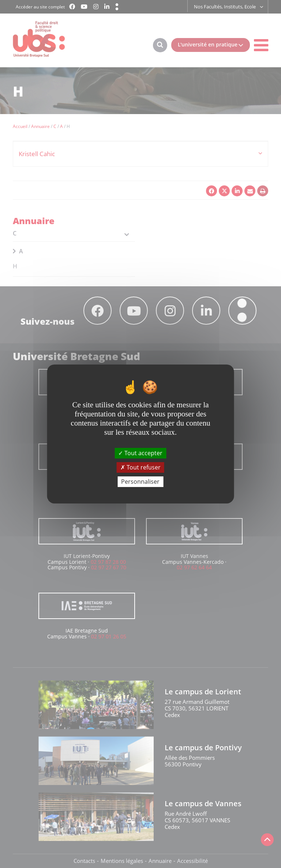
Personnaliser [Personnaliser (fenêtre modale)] (140, 482)
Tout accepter (140, 453)
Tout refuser (140, 467)
